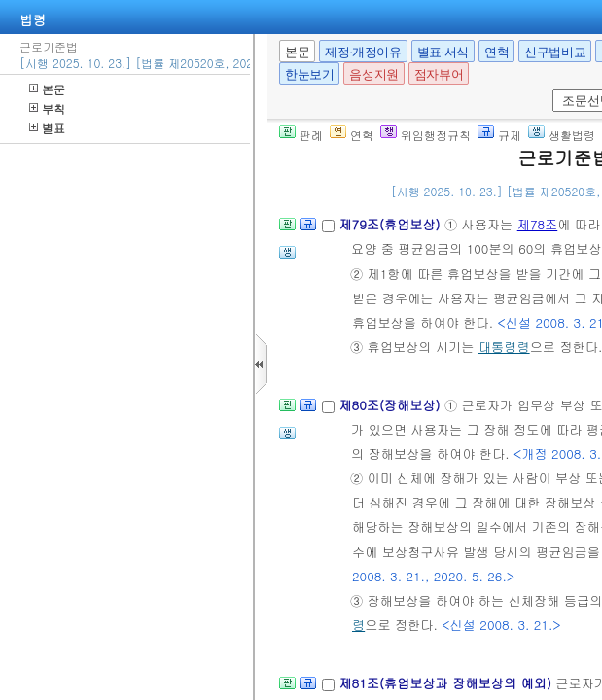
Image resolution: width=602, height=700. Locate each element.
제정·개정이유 (363, 52)
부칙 (47, 108)
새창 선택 (549, 90)
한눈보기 (309, 74)
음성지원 (373, 74)
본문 (47, 89)
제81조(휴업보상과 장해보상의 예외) (447, 683)
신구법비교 (555, 52)
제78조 (538, 224)
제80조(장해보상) (391, 405)
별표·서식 (443, 52)
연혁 (496, 52)
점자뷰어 (439, 74)
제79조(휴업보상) (391, 224)
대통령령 (504, 347)
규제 (499, 135)
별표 (47, 128)
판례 (301, 135)
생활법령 (562, 135)
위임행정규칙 (425, 135)
